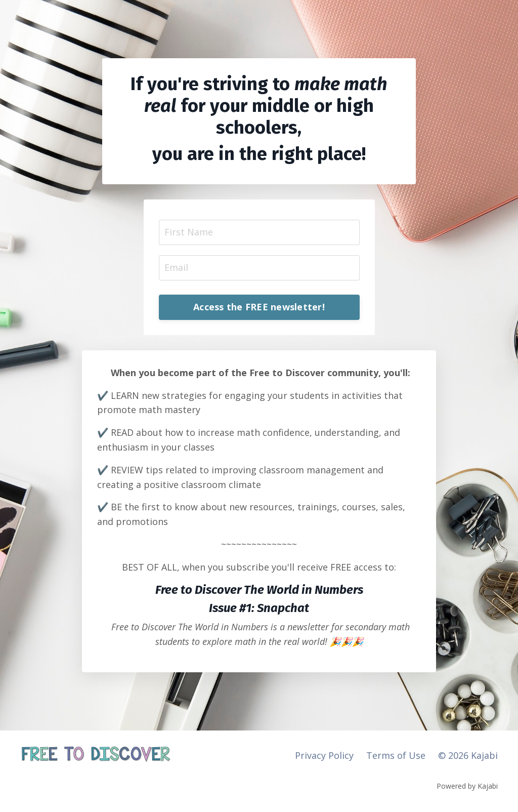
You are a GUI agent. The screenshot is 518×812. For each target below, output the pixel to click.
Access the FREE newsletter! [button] (259, 307)
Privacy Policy (324, 755)
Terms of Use (396, 755)
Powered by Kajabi (467, 786)
